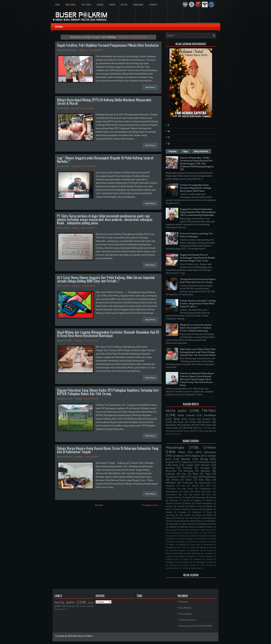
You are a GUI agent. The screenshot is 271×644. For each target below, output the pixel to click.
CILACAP (169, 521)
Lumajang (180, 556)
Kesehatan (171, 425)
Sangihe (213, 536)
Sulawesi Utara (196, 506)
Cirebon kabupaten (204, 503)
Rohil (183, 477)
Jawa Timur (181, 547)
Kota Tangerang (172, 533)
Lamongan (209, 553)
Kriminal (207, 419)
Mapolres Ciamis (172, 559)
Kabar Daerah (186, 415)
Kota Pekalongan (194, 553)
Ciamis (186, 491)
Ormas (193, 422)
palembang (195, 568)
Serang (178, 518)
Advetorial (174, 431)
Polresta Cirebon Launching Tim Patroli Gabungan (196, 235)
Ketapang (203, 524)
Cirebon (210, 447)
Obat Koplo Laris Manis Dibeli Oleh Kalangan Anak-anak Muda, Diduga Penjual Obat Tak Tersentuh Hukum (198, 352)
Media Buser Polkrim (83, 636)
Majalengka (175, 447)
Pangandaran (209, 477)
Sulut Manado (206, 565)
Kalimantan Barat (207, 462)
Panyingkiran (171, 536)
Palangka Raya (187, 527)
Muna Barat (208, 533)
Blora (209, 512)
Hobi (167, 434)
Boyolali (170, 462)
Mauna (196, 533)
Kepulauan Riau (197, 550)
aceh (209, 494)
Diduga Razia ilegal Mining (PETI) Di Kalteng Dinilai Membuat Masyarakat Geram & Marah (104, 101)
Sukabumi (197, 512)
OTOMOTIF (153, 5)
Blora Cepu (195, 544)
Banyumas (174, 500)
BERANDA (59, 27)
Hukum (192, 419)
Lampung (195, 509)
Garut (197, 491)
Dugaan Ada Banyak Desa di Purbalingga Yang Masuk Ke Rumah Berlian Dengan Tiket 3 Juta (197, 258)
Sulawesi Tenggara (186, 539)
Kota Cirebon (185, 515)
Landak (169, 556)
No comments (96, 50)
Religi (177, 419)
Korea (168, 553)
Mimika (186, 559)
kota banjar (188, 489)
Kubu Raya (205, 480)
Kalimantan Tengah (177, 524)
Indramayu (210, 452)
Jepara (197, 494)
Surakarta (178, 456)
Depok (203, 530)
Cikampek (169, 547)
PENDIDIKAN (138, 5)
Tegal (208, 474)
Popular (173, 151)
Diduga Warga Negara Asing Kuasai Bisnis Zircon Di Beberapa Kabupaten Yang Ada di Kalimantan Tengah (108, 450)
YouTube (175, 434)
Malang (209, 500)
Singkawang (205, 489)
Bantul (193, 542)
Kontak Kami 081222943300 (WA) (196, 626)
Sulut (195, 518)
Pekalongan (200, 497)
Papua (169, 518)
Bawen (172, 544)
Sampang (203, 536)
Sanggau (182, 512)
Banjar (175, 465)
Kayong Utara (181, 509)
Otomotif (188, 428)
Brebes (195, 530)
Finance (186, 431)
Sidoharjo (212, 562)
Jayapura (193, 547)
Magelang (170, 486)
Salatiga (183, 536)
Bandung (170, 468)
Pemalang (171, 477)
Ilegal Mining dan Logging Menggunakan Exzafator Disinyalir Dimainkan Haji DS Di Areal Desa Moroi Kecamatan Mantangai (108, 334)
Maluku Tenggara (206, 556)
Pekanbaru (171, 483)
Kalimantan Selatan (177, 550)
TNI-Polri (209, 411)
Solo (187, 518)
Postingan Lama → (151, 505)
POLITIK (124, 5)
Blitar (195, 474)
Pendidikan (210, 415)
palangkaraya (172, 491)
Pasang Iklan (186, 614)
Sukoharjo (205, 471)
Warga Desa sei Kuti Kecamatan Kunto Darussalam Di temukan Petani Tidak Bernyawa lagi (196, 328)
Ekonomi (207, 422)
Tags (185, 151)
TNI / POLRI (86, 5)
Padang (169, 512)
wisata (208, 425)
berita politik (172, 428)
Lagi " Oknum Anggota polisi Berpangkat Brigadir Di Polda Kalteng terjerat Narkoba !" (105, 160)
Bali (183, 486)
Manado (186, 459)
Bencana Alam (207, 431)
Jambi (168, 509)
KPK (195, 431)
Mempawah (208, 509)
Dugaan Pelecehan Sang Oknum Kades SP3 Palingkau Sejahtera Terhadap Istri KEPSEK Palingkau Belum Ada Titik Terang (108, 392)
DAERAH (100, 5)
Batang (213, 542)
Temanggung (207, 518)
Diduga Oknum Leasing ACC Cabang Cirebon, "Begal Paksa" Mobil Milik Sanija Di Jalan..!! (198, 304)
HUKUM (112, 5)
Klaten (210, 550)
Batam (210, 506)
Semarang (188, 471)
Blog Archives (201, 151)
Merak (213, 524)
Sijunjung (173, 565)
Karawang (170, 515)
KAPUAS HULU (196, 521)
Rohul (208, 486)
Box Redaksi (185, 608)
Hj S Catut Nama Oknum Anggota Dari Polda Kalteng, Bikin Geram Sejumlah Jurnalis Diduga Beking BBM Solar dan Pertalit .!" (106, 279)
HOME (57, 5)
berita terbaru (87, 606)
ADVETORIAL (71, 5)
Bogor (208, 491)
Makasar (197, 500)
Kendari (169, 506)
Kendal (186, 500)
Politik (169, 422)
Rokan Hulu (186, 452)
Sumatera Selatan (205, 527)
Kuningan (205, 468)
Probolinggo (200, 562)
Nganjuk (173, 527)
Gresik (211, 530)
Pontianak (188, 468)
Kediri (192, 524)
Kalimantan (211, 521)
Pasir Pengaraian (185, 562)
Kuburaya (170, 474)
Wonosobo (171, 471)
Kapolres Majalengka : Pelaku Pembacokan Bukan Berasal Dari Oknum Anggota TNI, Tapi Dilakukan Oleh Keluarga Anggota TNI (197, 164)
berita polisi (176, 411)
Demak (175, 480)
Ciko (185, 494)
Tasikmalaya (202, 539)
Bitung (204, 459)
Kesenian (212, 428)
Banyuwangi (171, 530)
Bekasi (188, 503)
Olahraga (186, 425)
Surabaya (170, 497)
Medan (209, 515)
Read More (150, 87)
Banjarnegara (205, 483)
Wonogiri (205, 465)
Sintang (181, 506)
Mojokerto (198, 559)
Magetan (191, 556)
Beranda (99, 505)
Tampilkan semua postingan (132, 37)
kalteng (83, 50)
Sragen (190, 465)
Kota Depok (179, 553)
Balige (171, 542)
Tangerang (186, 462)
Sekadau (172, 539)
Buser (181, 422)
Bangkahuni (182, 542)
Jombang (212, 547)
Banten (195, 486)
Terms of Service (188, 620)
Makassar (186, 533)
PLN (198, 425)
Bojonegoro (171, 494)
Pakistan (209, 559)
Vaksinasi (61, 609)
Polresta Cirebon (173, 503)
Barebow (203, 542)
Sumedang (171, 489)
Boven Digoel (184, 530)
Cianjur (194, 477)
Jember (203, 547)
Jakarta (196, 456)
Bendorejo (183, 544)
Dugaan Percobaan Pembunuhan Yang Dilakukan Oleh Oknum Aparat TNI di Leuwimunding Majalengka (198, 212)
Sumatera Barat (172, 568)
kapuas (213, 539)
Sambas (193, 536)
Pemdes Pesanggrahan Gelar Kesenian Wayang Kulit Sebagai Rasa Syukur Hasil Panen (196, 188)
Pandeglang (170, 562)
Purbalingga (188, 483)
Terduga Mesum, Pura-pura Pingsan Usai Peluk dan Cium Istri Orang (198, 281)
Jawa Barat (181, 521)
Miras (200, 428)
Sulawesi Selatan (189, 565)
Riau (184, 474)
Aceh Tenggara (184, 497)
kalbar (188, 480)
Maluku (199, 515)
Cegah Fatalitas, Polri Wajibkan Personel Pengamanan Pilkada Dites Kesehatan (108, 45)
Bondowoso (208, 544)
